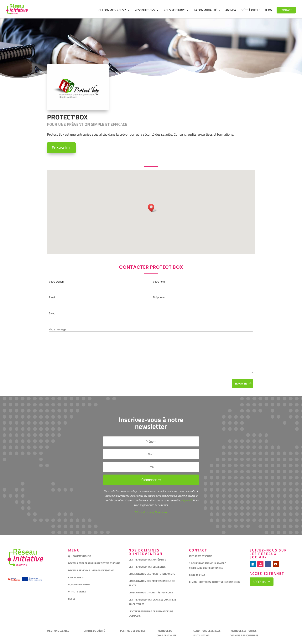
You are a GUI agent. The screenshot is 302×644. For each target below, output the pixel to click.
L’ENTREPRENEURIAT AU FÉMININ (147, 560)
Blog (268, 11)
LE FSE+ (72, 599)
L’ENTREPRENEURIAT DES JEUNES (147, 567)
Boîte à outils (250, 11)
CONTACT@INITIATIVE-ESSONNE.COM (220, 582)
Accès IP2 (260, 582)
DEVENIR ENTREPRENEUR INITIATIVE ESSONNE (94, 563)
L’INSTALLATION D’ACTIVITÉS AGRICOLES (151, 592)
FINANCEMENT (76, 577)
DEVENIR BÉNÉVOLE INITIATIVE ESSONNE (91, 570)
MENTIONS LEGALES (58, 631)
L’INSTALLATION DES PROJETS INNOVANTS (152, 574)
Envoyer (241, 383)
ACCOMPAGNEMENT (79, 584)
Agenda (231, 11)
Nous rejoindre (174, 11)
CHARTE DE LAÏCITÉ (94, 631)
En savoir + (61, 148)
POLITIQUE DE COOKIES (133, 631)
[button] (152, 208)
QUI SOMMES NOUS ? (80, 556)
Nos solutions (145, 11)
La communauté (205, 11)
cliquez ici (186, 500)
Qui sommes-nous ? (112, 11)
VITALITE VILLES (77, 591)
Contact (286, 10)
